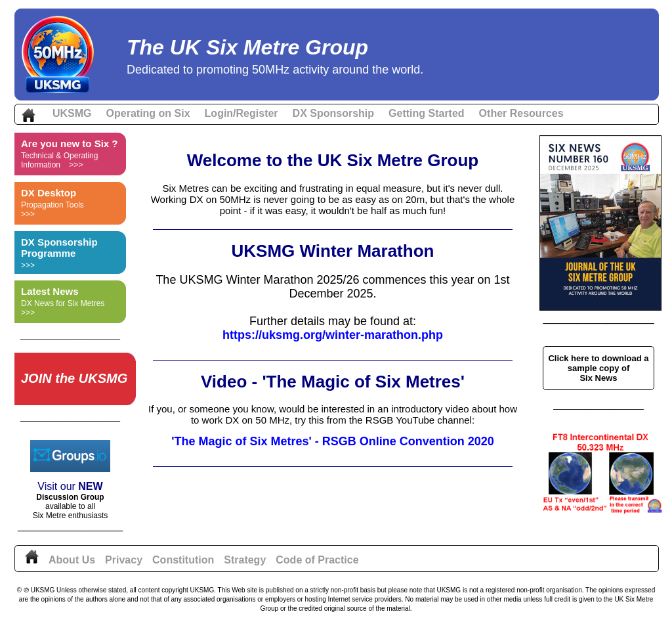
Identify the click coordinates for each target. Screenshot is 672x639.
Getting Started (427, 113)
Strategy (245, 560)
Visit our (58, 486)
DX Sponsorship (333, 113)
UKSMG (72, 113)
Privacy (124, 560)
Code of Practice (317, 560)
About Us (72, 560)
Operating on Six (148, 113)
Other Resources (521, 113)
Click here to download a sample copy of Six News (598, 368)
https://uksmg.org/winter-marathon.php (333, 335)
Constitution (183, 560)
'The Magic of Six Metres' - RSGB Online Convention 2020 (333, 441)
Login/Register (241, 113)
